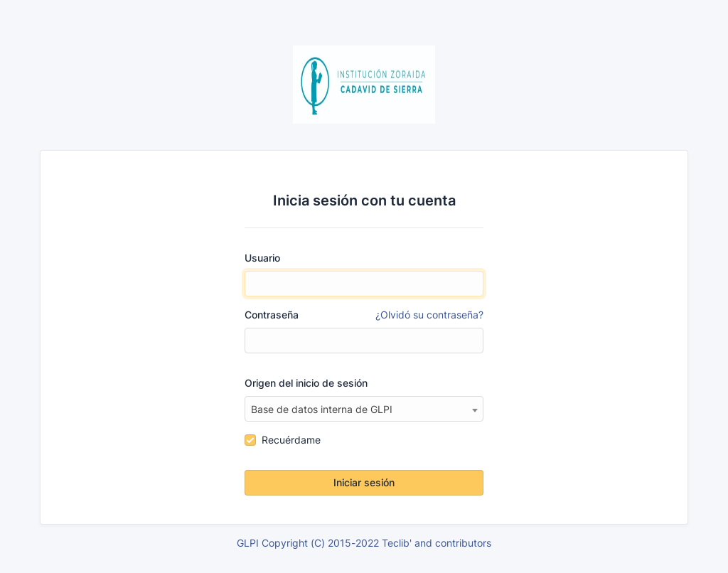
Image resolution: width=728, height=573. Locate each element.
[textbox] (364, 409)
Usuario (262, 258)
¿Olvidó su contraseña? (429, 315)
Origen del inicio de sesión (306, 383)
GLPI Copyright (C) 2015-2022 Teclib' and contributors (364, 543)
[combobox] (364, 409)
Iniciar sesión (364, 482)
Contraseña (364, 315)
